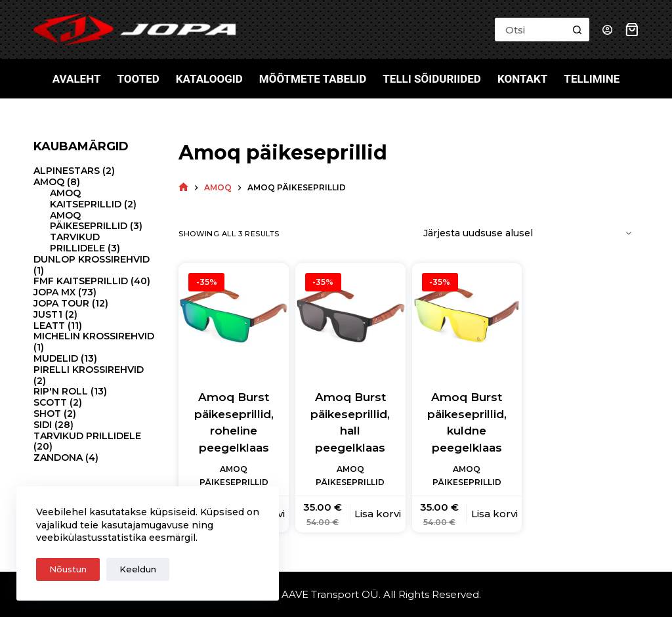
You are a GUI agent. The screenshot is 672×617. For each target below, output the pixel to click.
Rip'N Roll (61, 391)
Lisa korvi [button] (378, 514)
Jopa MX (54, 292)
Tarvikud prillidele (77, 243)
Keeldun (138, 569)
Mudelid (56, 358)
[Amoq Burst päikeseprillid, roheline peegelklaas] (234, 318)
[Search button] (577, 30)
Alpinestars (67, 171)
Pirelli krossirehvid (89, 370)
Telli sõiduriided (432, 79)
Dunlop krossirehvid (92, 259)
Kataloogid (209, 79)
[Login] (607, 30)
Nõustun (68, 569)
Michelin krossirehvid (94, 336)
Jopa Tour (61, 303)
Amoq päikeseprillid (89, 221)
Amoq (49, 182)
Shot (47, 414)
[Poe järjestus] (526, 234)
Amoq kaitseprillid (86, 199)
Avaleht (77, 79)
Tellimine (592, 79)
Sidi (43, 425)
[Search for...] (530, 30)
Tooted (138, 79)
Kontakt (522, 79)
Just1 (48, 314)
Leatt (49, 326)
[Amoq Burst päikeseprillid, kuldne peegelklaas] (467, 318)
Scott (50, 402)
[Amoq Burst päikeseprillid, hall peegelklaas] (350, 318)
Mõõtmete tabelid (313, 79)
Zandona (58, 457)
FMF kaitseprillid (81, 281)
